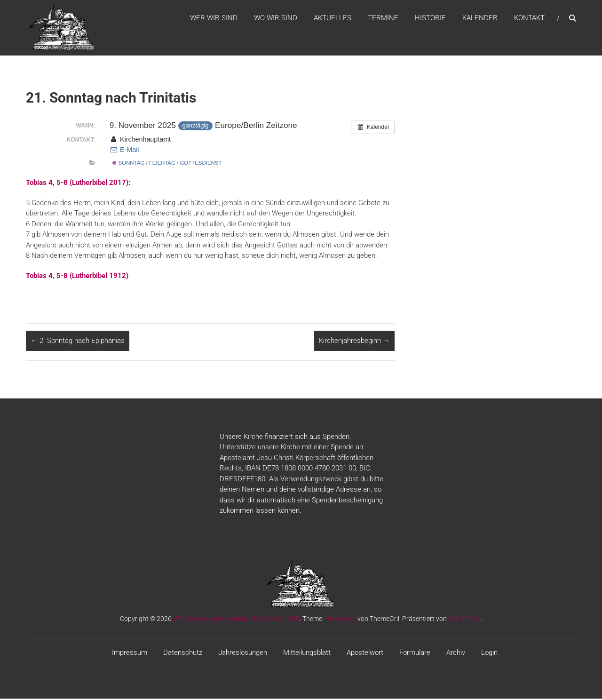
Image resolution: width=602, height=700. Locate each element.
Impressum (130, 653)
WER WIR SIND (214, 18)
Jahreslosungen (243, 653)
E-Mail (124, 151)
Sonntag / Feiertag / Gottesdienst (167, 164)
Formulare (415, 653)
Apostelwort (365, 653)
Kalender (480, 18)
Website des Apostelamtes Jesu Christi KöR (236, 620)
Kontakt (529, 18)
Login (489, 653)
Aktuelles (333, 18)
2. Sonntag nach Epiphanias (78, 342)
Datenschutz (183, 653)
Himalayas (341, 620)
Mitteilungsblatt (307, 653)
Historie (430, 18)
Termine (383, 18)
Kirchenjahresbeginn (354, 342)
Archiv (456, 653)
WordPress (464, 620)
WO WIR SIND (276, 18)
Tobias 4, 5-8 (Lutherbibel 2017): (78, 184)
